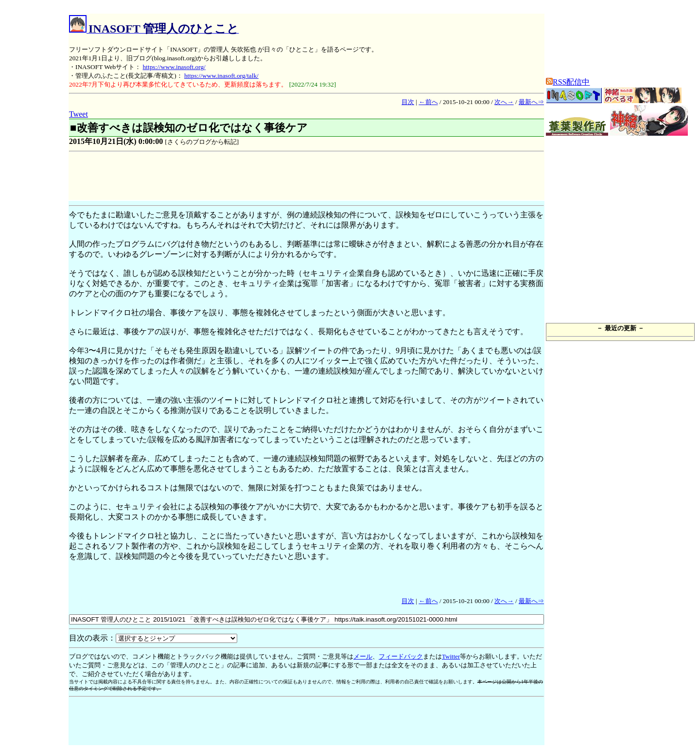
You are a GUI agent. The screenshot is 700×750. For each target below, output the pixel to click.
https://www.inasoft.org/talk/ (221, 76)
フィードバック (401, 656)
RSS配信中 (568, 82)
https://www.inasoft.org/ (174, 67)
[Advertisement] (246, 178)
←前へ (428, 102)
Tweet (79, 114)
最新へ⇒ (531, 102)
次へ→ (504, 102)
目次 (408, 102)
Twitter (451, 656)
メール (363, 656)
